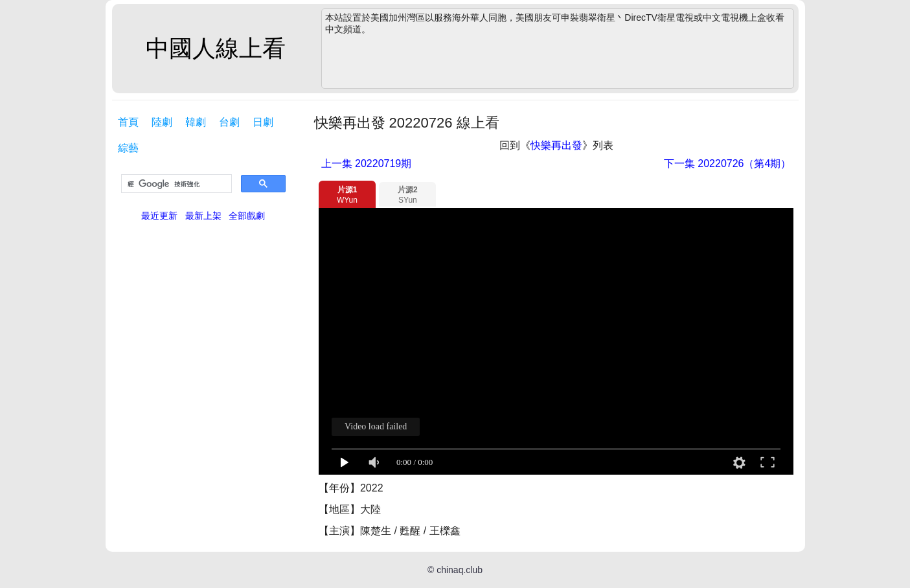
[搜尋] (175, 184)
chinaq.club (460, 570)
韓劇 (196, 122)
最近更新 (159, 216)
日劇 (263, 122)
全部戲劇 (247, 216)
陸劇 (162, 122)
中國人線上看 (216, 48)
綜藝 (128, 148)
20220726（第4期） (728, 164)
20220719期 (367, 164)
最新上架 (203, 216)
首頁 (128, 122)
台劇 (229, 122)
